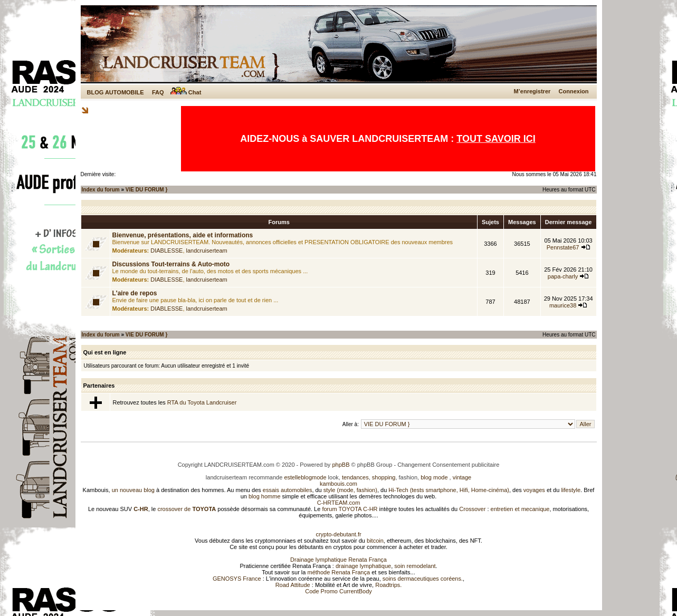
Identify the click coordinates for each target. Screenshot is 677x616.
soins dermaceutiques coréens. (423, 579)
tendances (355, 477)
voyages (534, 490)
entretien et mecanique (520, 509)
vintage (462, 477)
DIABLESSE (166, 251)
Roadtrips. (388, 585)
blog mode (434, 477)
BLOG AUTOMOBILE (116, 92)
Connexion (574, 91)
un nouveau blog (133, 490)
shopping (384, 477)
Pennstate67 (563, 247)
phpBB (341, 465)
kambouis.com (339, 484)
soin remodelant (415, 566)
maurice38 (563, 305)
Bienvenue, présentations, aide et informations (183, 235)
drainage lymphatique (363, 566)
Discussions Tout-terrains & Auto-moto (171, 264)
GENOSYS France (237, 579)
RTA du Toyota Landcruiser (202, 402)
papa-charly (563, 276)
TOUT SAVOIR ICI (496, 139)
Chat (186, 92)
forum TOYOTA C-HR (350, 509)
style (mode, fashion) (350, 490)
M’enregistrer (532, 91)
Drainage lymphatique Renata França (339, 560)
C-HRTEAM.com (339, 503)
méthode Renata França (339, 572)
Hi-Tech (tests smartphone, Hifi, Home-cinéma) (449, 490)
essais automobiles (288, 490)
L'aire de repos (135, 293)
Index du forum (101, 190)
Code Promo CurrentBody (339, 591)
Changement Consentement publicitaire (448, 465)
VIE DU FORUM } (146, 190)
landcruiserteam (207, 251)
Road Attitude (293, 585)
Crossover (472, 509)
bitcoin (375, 541)
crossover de (186, 509)
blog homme (265, 496)
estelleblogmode (305, 477)
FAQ (158, 92)
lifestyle (571, 490)
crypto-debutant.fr (338, 534)
